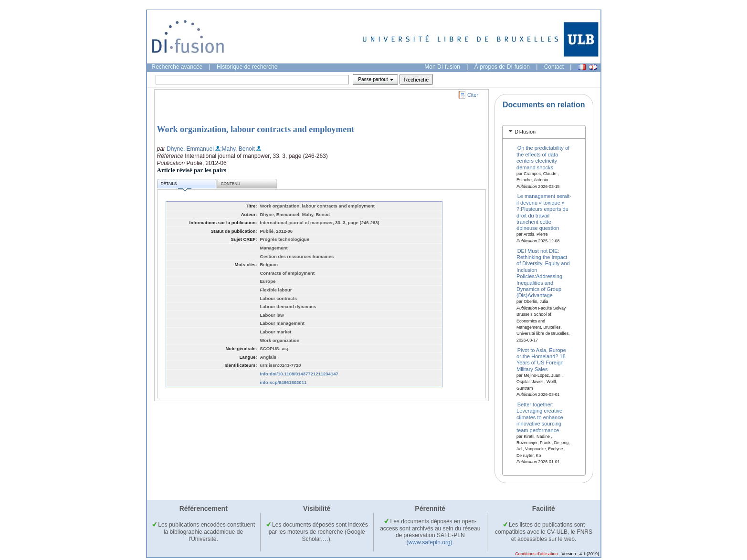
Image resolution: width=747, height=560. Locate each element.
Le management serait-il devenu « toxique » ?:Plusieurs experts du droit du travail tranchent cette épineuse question (544, 212)
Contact (554, 67)
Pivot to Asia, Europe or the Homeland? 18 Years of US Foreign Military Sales (542, 359)
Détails (176, 185)
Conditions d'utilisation (536, 554)
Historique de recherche (247, 67)
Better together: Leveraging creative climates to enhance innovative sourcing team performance (540, 417)
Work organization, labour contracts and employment (256, 129)
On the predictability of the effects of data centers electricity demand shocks (543, 157)
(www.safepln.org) (430, 542)
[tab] (544, 132)
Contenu (231, 184)
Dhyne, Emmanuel (190, 149)
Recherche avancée (177, 67)
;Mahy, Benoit (237, 149)
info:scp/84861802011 (284, 382)
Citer (473, 95)
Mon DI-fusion (442, 67)
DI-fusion (525, 132)
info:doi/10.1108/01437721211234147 (299, 374)
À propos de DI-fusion (502, 67)
